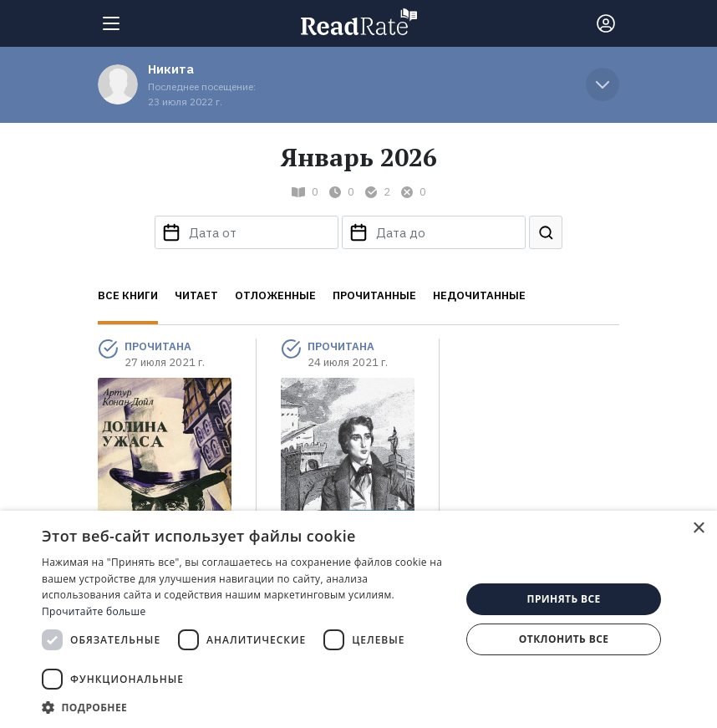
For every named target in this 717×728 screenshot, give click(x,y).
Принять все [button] (564, 599)
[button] (245, 707)
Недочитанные (479, 295)
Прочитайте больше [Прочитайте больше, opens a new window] (94, 611)
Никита (171, 69)
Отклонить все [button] (564, 639)
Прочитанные (374, 295)
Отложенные (275, 295)
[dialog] (358, 619)
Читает (196, 295)
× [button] (698, 529)
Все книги (128, 295)
